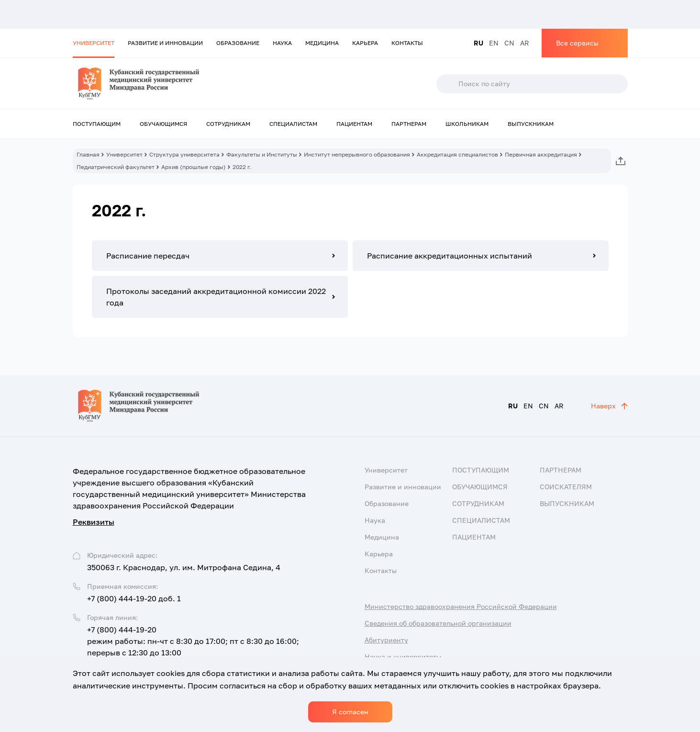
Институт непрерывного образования (357, 154)
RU (478, 43)
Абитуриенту (386, 640)
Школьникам (467, 124)
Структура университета (184, 154)
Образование (238, 43)
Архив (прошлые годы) (194, 167)
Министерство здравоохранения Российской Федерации (461, 606)
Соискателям (566, 487)
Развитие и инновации (165, 43)
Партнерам (409, 124)
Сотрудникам (228, 124)
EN (494, 43)
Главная (88, 154)
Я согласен (350, 712)
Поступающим (97, 124)
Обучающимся (163, 124)
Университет (94, 43)
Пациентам (354, 124)
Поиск (447, 84)
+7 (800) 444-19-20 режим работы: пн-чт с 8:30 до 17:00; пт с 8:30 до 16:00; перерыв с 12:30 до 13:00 (193, 641)
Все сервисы (577, 43)
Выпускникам (531, 124)
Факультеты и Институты (262, 154)
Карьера (365, 43)
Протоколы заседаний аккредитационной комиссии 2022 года (216, 297)
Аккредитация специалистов (457, 154)
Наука (282, 43)
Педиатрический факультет (116, 167)
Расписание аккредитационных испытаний (450, 256)
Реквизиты (94, 522)
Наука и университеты (403, 657)
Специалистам (293, 124)
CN (509, 43)
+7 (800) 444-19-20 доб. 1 (134, 598)
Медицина (322, 43)
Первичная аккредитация (541, 154)
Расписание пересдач (148, 256)
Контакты (407, 43)
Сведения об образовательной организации (438, 623)
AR (525, 43)
